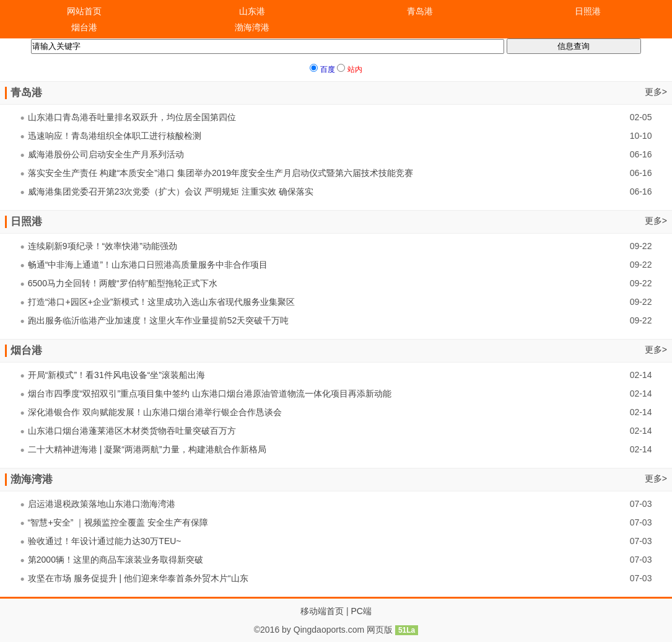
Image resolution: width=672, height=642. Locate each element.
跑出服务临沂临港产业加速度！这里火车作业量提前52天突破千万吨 (159, 320)
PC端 (361, 611)
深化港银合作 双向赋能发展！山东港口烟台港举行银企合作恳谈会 (155, 412)
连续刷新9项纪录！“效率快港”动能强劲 (103, 246)
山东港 (252, 11)
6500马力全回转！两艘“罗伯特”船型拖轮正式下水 (123, 283)
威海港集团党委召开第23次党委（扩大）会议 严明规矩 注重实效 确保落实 (171, 191)
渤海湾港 (252, 27)
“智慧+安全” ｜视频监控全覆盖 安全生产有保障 (118, 522)
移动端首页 (322, 611)
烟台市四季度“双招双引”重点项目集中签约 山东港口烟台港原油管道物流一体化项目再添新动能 (210, 394)
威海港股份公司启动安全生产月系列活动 (106, 154)
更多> (656, 92)
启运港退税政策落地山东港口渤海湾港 (102, 504)
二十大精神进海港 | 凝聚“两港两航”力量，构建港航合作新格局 (147, 449)
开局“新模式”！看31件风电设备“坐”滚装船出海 (116, 375)
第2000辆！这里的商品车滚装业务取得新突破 (116, 560)
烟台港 (84, 27)
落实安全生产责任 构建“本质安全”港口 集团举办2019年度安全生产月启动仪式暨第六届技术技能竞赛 (220, 173)
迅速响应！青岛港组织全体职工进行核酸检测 (115, 136)
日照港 (588, 11)
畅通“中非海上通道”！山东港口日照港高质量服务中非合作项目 (148, 265)
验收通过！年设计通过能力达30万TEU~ (105, 541)
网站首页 (84, 11)
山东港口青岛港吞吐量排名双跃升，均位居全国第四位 (132, 117)
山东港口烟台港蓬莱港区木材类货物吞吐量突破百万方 (132, 431)
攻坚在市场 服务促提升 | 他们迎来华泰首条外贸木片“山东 (138, 578)
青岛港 (420, 11)
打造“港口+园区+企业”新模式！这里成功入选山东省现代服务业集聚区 (162, 302)
